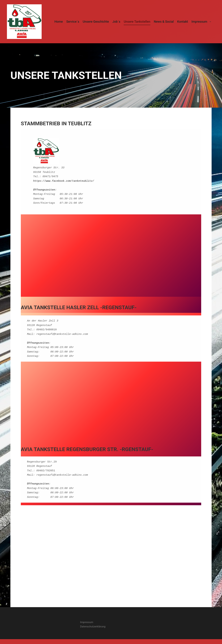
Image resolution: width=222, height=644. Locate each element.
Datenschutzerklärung (93, 626)
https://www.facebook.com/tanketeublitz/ (64, 181)
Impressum (87, 622)
